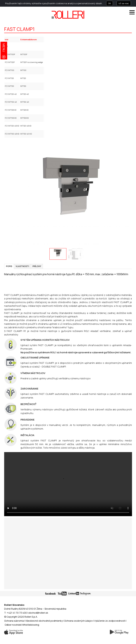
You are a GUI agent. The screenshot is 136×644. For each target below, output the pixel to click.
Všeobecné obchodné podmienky (44, 621)
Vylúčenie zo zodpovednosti (110, 621)
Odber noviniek (13, 625)
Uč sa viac (124, 3)
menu (4, 48)
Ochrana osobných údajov (78, 621)
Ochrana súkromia (14, 621)
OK (110, 3)
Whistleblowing (31, 625)
